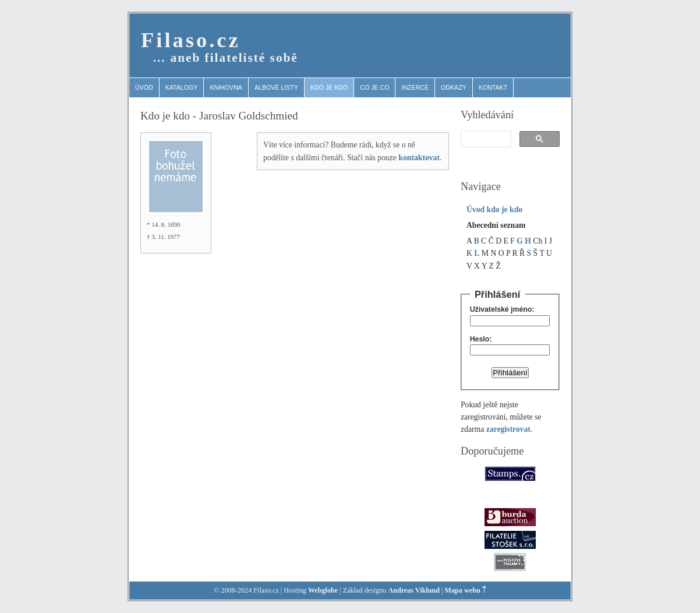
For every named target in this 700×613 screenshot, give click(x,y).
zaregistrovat (508, 429)
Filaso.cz (191, 40)
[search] (485, 139)
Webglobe (323, 590)
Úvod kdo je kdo (494, 209)
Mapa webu (463, 590)
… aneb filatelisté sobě (225, 58)
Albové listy (276, 87)
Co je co (374, 87)
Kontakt (493, 87)
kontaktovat (419, 158)
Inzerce (415, 87)
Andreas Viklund (414, 590)
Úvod (144, 87)
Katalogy (182, 87)
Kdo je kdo (329, 87)
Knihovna (226, 87)
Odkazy (454, 87)
